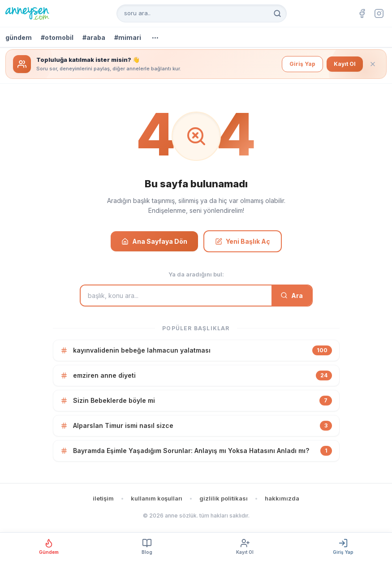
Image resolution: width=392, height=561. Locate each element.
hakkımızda (282, 498)
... (155, 36)
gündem (19, 37)
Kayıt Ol (345, 64)
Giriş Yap (302, 64)
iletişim (103, 498)
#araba (94, 37)
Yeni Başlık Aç (243, 241)
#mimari (128, 37)
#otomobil (57, 37)
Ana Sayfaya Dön (154, 241)
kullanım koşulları (157, 498)
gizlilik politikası (224, 498)
